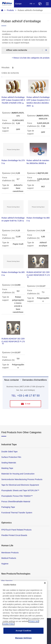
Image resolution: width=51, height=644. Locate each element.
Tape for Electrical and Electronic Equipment (20, 485)
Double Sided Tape (9, 452)
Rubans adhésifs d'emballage (30, 10)
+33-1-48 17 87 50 (28, 396)
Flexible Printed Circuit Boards (14, 535)
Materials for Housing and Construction (18, 474)
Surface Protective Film (11, 457)
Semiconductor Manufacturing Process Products (22, 479)
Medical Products (9, 558)
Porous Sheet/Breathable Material (16, 502)
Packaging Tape (8, 507)
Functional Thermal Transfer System (17, 513)
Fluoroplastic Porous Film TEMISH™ (17, 496)
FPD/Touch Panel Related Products (16, 530)
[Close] (45, 590)
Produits (10, 10)
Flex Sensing (7, 581)
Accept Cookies (23, 638)
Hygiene (5, 564)
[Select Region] (40, 4)
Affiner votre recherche (17, 50)
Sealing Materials (9, 463)
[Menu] (47, 4)
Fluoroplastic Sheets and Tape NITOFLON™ (20, 490)
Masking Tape (7, 468)
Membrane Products (10, 553)
